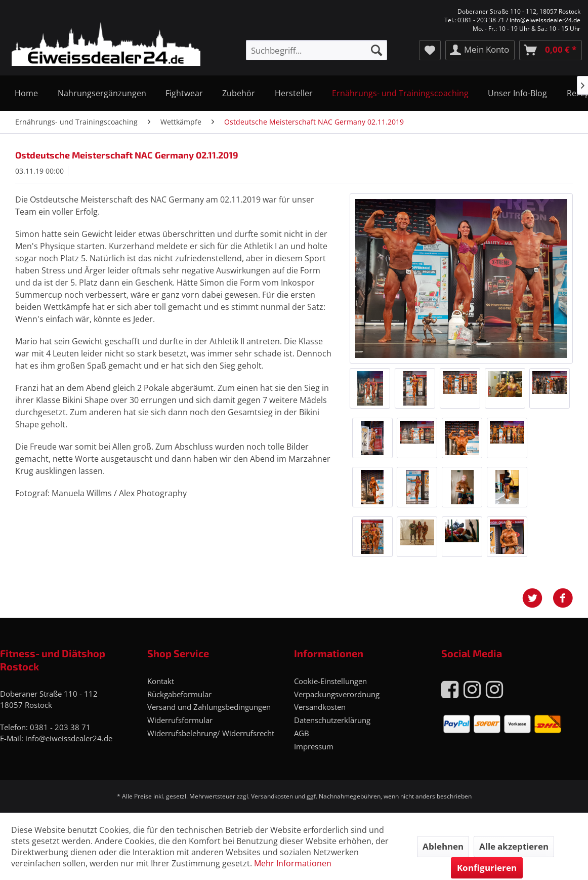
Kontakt (161, 681)
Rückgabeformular (179, 694)
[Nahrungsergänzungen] (101, 93)
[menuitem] (317, 50)
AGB (302, 733)
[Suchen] (376, 50)
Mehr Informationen (293, 863)
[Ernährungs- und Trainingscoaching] (400, 93)
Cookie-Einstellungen (330, 681)
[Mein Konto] (480, 50)
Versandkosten (320, 707)
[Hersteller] (294, 93)
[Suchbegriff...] (317, 50)
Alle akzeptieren (514, 846)
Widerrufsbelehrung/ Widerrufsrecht (211, 733)
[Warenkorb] (551, 50)
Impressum (314, 746)
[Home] (26, 93)
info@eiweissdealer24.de (69, 738)
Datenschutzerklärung (332, 720)
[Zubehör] (239, 93)
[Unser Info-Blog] (517, 93)
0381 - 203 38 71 (60, 727)
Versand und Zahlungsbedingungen (209, 707)
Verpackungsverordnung (337, 694)
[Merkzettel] (430, 50)
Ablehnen (443, 846)
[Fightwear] (184, 93)
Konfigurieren (487, 868)
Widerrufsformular (180, 720)
